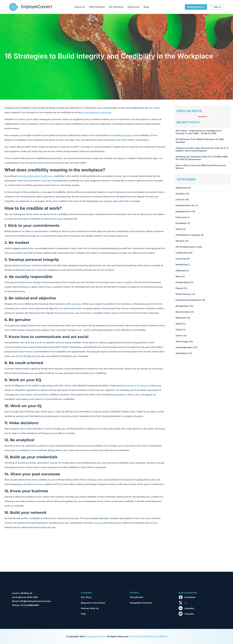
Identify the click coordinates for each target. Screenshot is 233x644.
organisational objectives (97, 112)
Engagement (183, 211)
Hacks (179, 229)
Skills (178, 324)
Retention (181, 318)
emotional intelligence (137, 386)
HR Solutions (116, 7)
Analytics (181, 194)
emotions (77, 304)
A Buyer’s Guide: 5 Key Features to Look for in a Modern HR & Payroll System (202, 149)
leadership (126, 135)
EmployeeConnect (96, 636)
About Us (80, 7)
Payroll (179, 288)
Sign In (217, 7)
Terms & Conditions (157, 636)
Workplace (182, 353)
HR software (136, 597)
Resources (134, 7)
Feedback (181, 223)
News (179, 276)
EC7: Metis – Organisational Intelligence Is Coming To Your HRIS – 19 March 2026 (198, 132)
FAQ (83, 614)
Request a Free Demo (93, 603)
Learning (181, 259)
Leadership (182, 253)
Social (179, 330)
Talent (179, 336)
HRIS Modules (97, 7)
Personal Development (188, 300)
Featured (181, 217)
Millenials (181, 271)
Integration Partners (141, 603)
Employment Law (185, 205)
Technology (182, 341)
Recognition (182, 306)
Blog (146, 7)
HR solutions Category (188, 235)
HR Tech (180, 241)
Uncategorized (184, 347)
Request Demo (196, 7)
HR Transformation (186, 247)
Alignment (181, 188)
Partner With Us (90, 608)
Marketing (181, 265)
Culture (180, 199)
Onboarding (182, 282)
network (98, 523)
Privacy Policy (137, 636)
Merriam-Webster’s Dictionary (36, 176)
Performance (183, 294)
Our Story (86, 597)
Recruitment (183, 312)
